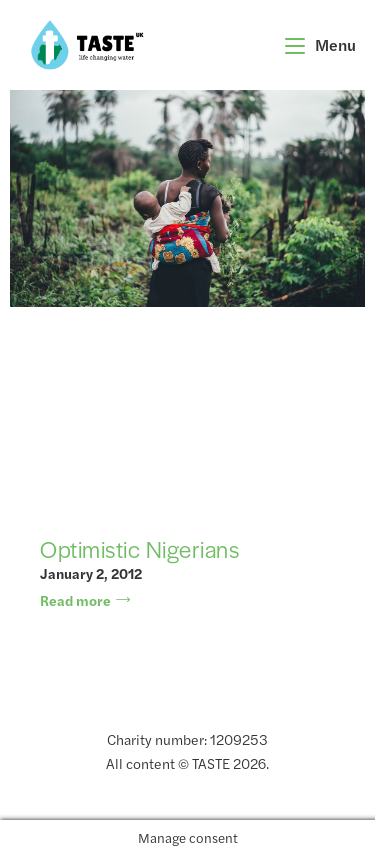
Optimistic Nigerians (139, 549)
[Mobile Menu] (321, 44)
